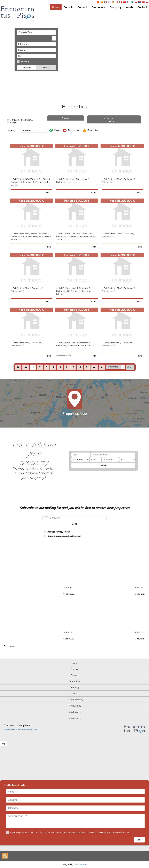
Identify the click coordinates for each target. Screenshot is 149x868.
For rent (82, 7)
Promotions (98, 7)
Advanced (26, 67)
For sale (69, 7)
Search (46, 67)
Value (103, 465)
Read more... (69, 594)
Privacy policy (75, 706)
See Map (25, 61)
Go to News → (11, 646)
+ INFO (48, 192)
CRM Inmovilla (81, 864)
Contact (142, 7)
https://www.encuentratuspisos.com (21, 729)
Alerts (130, 7)
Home (56, 7)
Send (74, 524)
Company (116, 7)
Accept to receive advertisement (64, 536)
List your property (108, 120)
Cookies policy (75, 718)
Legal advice (75, 712)
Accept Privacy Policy (59, 532)
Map (4, 743)
